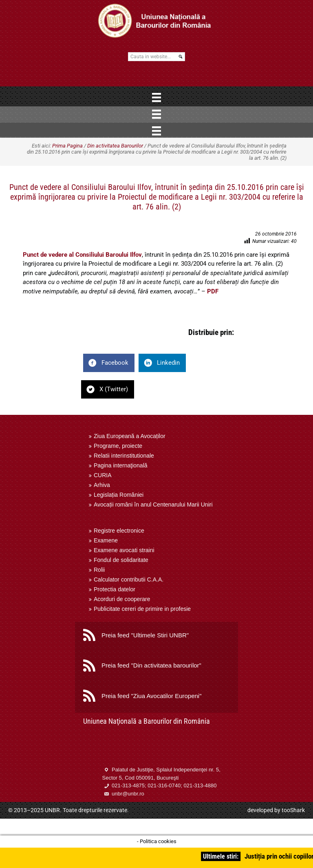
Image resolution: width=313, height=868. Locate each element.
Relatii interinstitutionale (124, 456)
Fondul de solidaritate (121, 560)
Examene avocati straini (124, 550)
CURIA (103, 475)
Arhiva (102, 485)
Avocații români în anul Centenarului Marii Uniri (153, 504)
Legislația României (119, 495)
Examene (106, 540)
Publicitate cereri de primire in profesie (142, 609)
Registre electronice (119, 531)
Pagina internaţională (121, 465)
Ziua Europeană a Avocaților (130, 436)
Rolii (99, 570)
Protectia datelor (115, 589)
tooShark (293, 810)
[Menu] (156, 97)
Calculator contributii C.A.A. (129, 579)
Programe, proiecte (118, 446)
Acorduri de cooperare (122, 599)
